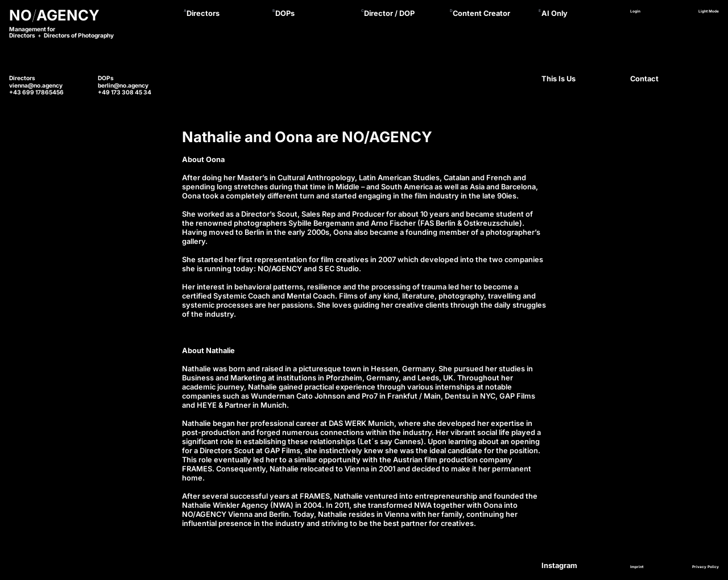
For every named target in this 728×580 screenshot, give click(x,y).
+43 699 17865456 (36, 92)
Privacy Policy (706, 567)
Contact (644, 79)
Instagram (559, 565)
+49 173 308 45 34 (125, 92)
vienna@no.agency (36, 85)
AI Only (555, 13)
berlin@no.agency (123, 85)
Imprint (637, 567)
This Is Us (559, 79)
